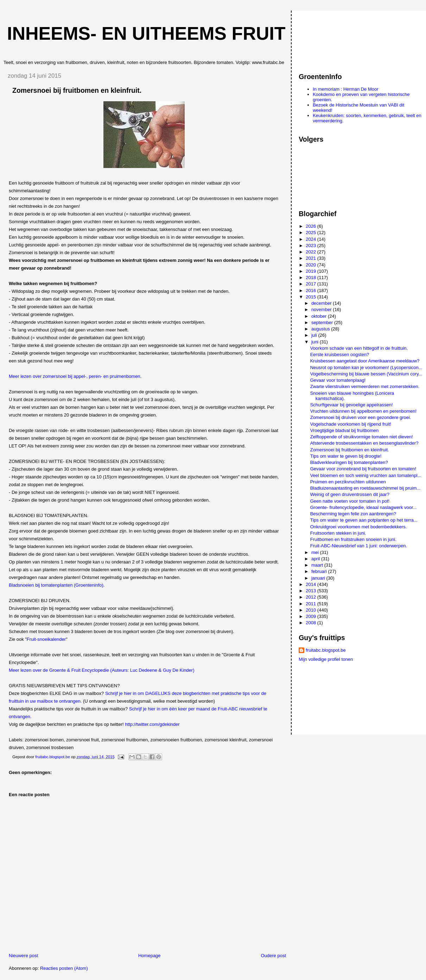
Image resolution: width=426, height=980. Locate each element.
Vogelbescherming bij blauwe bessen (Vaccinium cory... (366, 374)
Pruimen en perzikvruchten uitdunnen (348, 482)
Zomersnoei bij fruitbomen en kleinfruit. (350, 450)
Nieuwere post (23, 956)
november (322, 310)
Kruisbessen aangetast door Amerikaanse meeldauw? (365, 361)
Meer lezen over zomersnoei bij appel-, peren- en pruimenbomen (75, 376)
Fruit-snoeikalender (46, 639)
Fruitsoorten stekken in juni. (338, 533)
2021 (311, 258)
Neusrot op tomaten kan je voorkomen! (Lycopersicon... (366, 367)
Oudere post (273, 956)
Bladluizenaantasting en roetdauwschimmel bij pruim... (365, 488)
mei (316, 552)
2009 (311, 616)
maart (318, 565)
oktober (320, 316)
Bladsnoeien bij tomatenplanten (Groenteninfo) (56, 585)
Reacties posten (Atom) (64, 968)
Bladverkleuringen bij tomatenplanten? (349, 462)
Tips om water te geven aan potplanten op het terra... (364, 520)
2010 (311, 610)
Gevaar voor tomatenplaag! (338, 380)
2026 (311, 226)
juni (316, 342)
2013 (311, 591)
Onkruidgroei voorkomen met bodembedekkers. (359, 527)
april (316, 559)
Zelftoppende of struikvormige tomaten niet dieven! (362, 437)
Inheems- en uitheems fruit (146, 33)
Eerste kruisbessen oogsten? (340, 354)
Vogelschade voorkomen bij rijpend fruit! (351, 424)
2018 (311, 278)
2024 (311, 239)
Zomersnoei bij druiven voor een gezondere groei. (361, 417)
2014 (311, 584)
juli (315, 335)
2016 (311, 291)
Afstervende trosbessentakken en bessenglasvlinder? (364, 443)
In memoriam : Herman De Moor (345, 89)
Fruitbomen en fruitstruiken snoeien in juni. (353, 539)
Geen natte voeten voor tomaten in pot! (350, 501)
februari (320, 571)
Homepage (150, 956)
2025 (311, 233)
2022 (311, 252)
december (322, 303)
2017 (311, 284)
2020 (311, 265)
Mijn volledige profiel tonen (326, 659)
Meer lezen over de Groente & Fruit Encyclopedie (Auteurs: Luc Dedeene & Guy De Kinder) (102, 670)
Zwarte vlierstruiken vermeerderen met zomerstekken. (365, 386)
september (323, 323)
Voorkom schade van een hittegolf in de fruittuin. (359, 348)
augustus (321, 329)
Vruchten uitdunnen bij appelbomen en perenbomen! (363, 411)
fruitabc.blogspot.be (326, 650)
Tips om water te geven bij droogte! (346, 456)
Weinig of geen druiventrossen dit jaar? (350, 494)
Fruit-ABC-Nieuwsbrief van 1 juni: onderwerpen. (359, 546)
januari (319, 578)
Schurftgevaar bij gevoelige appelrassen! (352, 405)
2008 (311, 623)
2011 (311, 604)
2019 (311, 271)
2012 (311, 597)
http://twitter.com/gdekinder (152, 724)
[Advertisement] (330, 38)
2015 (311, 297)
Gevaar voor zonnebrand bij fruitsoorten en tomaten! (363, 469)
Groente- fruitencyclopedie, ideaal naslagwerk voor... (364, 507)
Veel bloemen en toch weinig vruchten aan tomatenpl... (366, 475)
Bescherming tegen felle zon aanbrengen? (353, 514)
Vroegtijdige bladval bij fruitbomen (345, 430)
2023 (311, 246)
